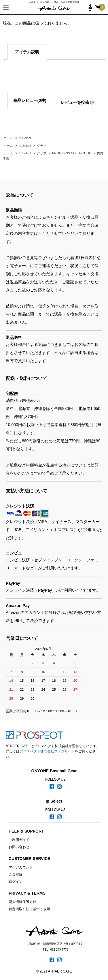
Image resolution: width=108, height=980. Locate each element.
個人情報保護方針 (22, 902)
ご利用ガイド (19, 840)
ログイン (16, 882)
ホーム (8, 138)
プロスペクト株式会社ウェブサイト (47, 751)
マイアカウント (21, 867)
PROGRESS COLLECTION (72, 153)
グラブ (42, 146)
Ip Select (25, 138)
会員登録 (16, 874)
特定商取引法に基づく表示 (29, 909)
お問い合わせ (19, 847)
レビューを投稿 (75, 102)
